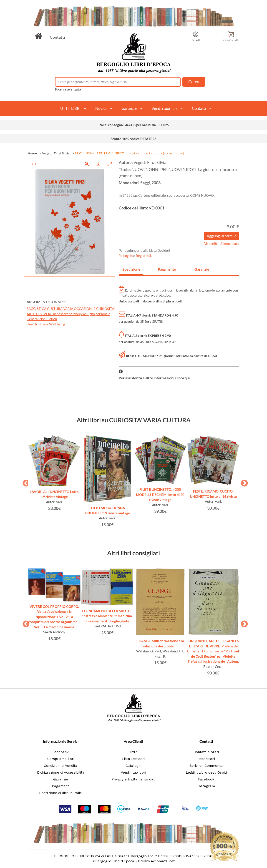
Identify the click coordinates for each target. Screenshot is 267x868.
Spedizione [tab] (131, 269)
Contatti (57, 37)
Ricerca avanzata (68, 89)
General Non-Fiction (42, 319)
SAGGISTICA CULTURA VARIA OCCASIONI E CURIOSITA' (71, 309)
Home (32, 153)
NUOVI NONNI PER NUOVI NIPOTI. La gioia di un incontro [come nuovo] (129, 153)
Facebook (206, 779)
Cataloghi (133, 766)
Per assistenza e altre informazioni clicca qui (154, 378)
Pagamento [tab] (167, 269)
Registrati (143, 256)
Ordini (133, 752)
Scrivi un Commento (206, 766)
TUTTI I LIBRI (69, 108)
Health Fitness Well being (46, 324)
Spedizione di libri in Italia (61, 793)
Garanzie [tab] (202, 269)
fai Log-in (126, 256)
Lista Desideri (133, 759)
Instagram (206, 786)
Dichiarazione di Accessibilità (61, 772)
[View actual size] (87, 164)
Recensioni (206, 759)
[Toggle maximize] (110, 164)
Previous (24, 482)
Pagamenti (61, 786)
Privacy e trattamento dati (133, 779)
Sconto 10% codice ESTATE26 (133, 139)
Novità (101, 108)
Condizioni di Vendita (61, 766)
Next (243, 482)
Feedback (61, 752)
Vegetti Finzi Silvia (56, 153)
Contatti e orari (206, 752)
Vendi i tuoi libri (164, 108)
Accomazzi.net (163, 861)
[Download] (98, 164)
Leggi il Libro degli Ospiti (206, 772)
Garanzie (129, 108)
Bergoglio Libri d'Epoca (115, 861)
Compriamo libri (61, 759)
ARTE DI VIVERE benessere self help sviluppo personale (68, 314)
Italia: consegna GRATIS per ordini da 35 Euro (134, 125)
